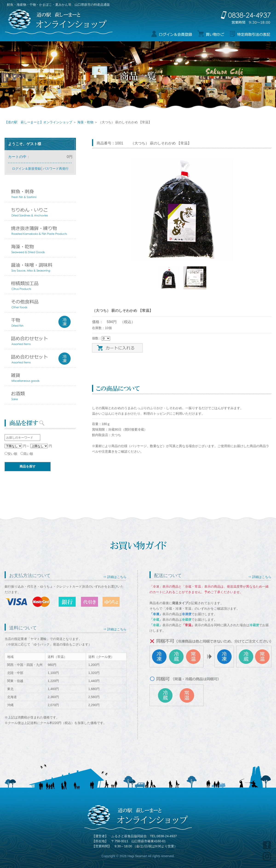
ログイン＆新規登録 (26, 169)
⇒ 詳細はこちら (115, 577)
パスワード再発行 (56, 169)
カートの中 (17, 157)
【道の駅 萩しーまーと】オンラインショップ (38, 122)
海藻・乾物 (85, 122)
